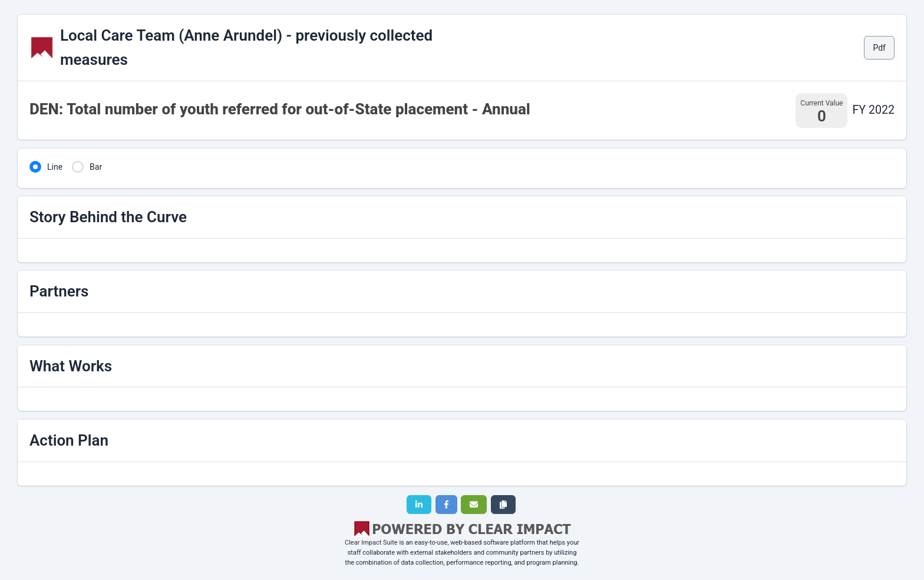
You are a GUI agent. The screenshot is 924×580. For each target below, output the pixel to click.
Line (55, 167)
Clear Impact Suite (371, 543)
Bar (96, 167)
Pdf (879, 48)
